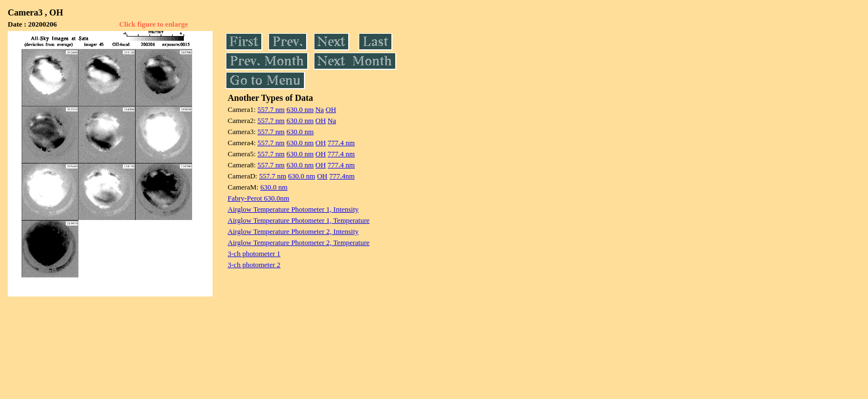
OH (331, 109)
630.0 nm (300, 109)
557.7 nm (271, 109)
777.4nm (342, 176)
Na (320, 109)
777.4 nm (341, 143)
